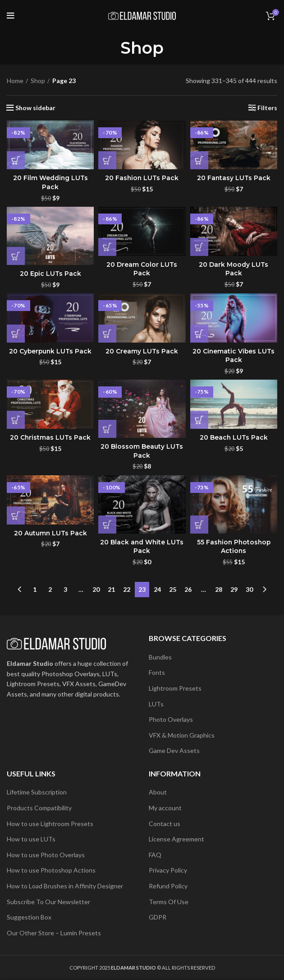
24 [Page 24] (157, 589)
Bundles (160, 657)
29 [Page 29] (234, 589)
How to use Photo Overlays (46, 855)
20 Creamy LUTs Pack (142, 351)
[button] (16, 160)
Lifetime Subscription (37, 792)
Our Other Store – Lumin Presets (54, 933)
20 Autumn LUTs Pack (50, 533)
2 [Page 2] (50, 589)
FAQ (155, 855)
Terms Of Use (169, 902)
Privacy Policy (168, 870)
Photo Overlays (171, 719)
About (158, 792)
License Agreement (176, 839)
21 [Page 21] (111, 589)
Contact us (165, 824)
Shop (38, 81)
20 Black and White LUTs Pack (142, 547)
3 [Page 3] (65, 589)
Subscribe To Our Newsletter (48, 902)
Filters (267, 108)
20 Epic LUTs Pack (50, 274)
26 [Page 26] (188, 589)
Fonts (157, 672)
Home (15, 81)
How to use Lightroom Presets (50, 824)
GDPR (158, 917)
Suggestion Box (29, 917)
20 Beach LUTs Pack (234, 437)
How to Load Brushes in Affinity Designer (65, 886)
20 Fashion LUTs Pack (142, 178)
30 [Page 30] (249, 589)
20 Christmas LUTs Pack (50, 437)
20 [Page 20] (96, 589)
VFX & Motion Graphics (182, 735)
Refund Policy (168, 886)
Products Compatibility (39, 808)
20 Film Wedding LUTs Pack (50, 182)
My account (165, 808)
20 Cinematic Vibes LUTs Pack (234, 356)
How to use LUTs (31, 839)
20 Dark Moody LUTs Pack (234, 269)
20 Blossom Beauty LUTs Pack (142, 451)
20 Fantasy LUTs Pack (234, 178)
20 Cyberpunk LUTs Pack (50, 351)
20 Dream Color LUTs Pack (142, 269)
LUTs (156, 704)
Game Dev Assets (174, 750)
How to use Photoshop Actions (51, 870)
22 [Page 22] (127, 589)
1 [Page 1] (35, 589)
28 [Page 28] (219, 589)
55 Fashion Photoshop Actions (234, 547)
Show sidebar (35, 108)
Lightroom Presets (175, 688)
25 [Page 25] (173, 589)
